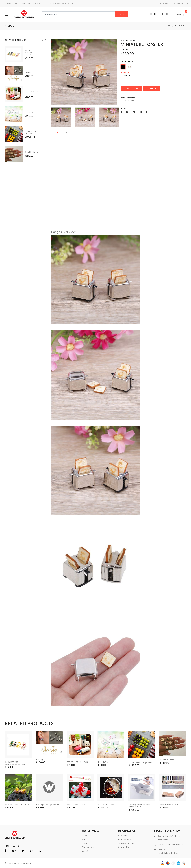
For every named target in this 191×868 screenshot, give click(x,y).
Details (70, 133)
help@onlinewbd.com (168, 853)
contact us (123, 847)
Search (121, 14)
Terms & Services (126, 843)
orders (85, 843)
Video (58, 133)
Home (153, 14)
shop (84, 839)
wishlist (165, 3)
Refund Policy (125, 839)
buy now (152, 89)
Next (46, 39)
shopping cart (89, 847)
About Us (123, 836)
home (85, 836)
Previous (42, 39)
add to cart (131, 89)
